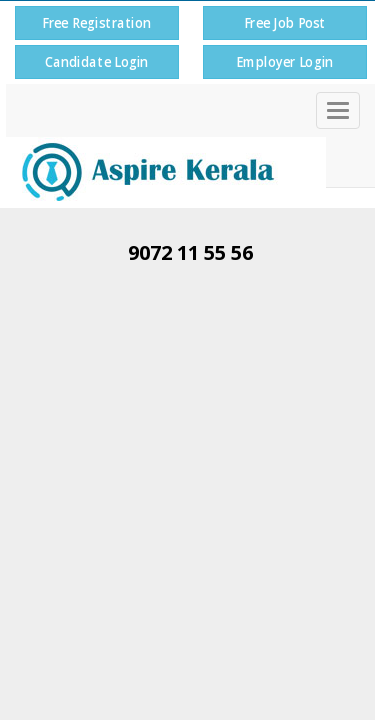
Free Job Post (284, 22)
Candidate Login (97, 61)
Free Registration (96, 22)
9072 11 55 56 (190, 252)
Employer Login (284, 61)
